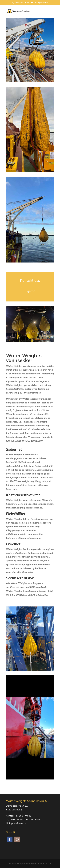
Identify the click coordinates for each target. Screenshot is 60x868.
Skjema (30, 291)
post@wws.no (19, 823)
